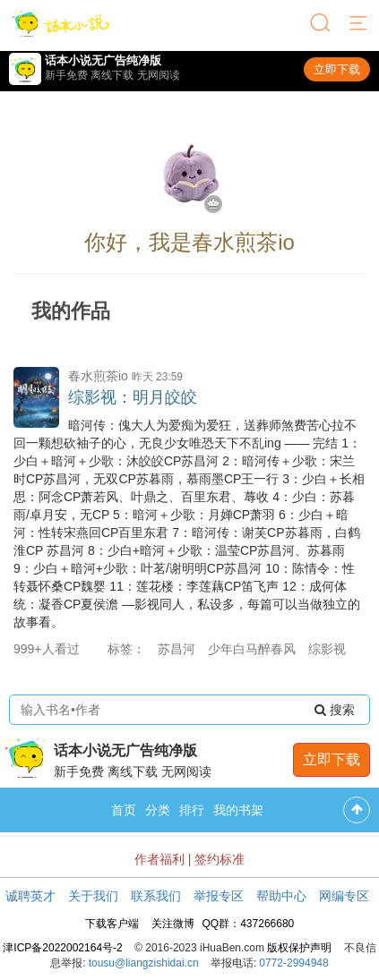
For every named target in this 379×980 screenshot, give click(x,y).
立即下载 (337, 69)
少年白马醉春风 (252, 649)
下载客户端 (112, 924)
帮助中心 (281, 896)
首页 (124, 810)
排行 (192, 810)
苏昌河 (177, 649)
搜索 (335, 710)
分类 (158, 810)
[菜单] (359, 24)
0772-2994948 (293, 963)
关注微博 (173, 924)
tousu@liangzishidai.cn (144, 963)
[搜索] (322, 24)
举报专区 (219, 896)
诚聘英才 (30, 896)
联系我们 (156, 896)
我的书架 (238, 810)
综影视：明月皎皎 (133, 397)
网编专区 (344, 896)
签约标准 (220, 859)
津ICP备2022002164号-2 (62, 948)
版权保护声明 (299, 948)
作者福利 (159, 859)
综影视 (327, 649)
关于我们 (93, 896)
